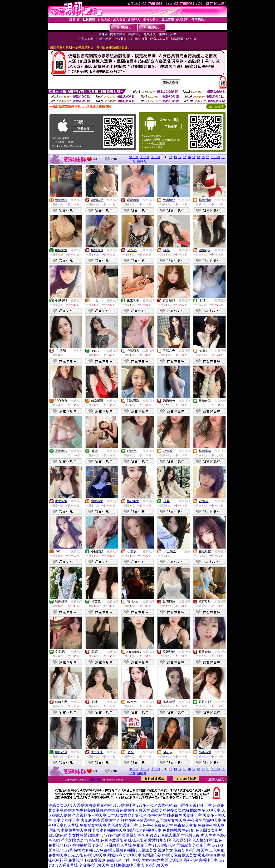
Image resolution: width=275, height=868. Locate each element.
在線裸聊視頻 (100, 805)
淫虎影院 (68, 840)
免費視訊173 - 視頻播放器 (70, 845)
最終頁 (142, 161)
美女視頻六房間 (155, 860)
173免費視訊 (104, 850)
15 (184, 157)
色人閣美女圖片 (209, 830)
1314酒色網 (58, 835)
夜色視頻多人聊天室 (133, 810)
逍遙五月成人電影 (165, 835)
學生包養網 (85, 810)
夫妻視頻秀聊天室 (72, 830)
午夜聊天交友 (185, 825)
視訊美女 (165, 850)
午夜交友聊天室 (93, 825)
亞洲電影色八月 (135, 835)
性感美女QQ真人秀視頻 (68, 805)
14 (180, 157)
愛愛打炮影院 (160, 840)
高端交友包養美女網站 (170, 810)
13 (175, 157)
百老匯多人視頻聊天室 (193, 805)
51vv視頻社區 (124, 805)
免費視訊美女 (185, 855)
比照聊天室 (95, 780)
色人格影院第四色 (207, 840)
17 (194, 157)
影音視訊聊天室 (155, 865)
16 (189, 157)
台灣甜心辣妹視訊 (158, 855)
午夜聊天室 (142, 845)
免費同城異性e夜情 (179, 830)
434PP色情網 (110, 835)
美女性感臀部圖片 (83, 835)
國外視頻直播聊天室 (201, 860)
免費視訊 (77, 200)
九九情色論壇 (88, 840)
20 (208, 157)
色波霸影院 (182, 840)
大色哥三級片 (192, 835)
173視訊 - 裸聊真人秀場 (112, 845)
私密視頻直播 (209, 855)
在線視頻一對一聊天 (123, 860)
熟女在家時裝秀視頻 (138, 820)
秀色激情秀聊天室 (123, 825)
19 (203, 157)
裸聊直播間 (125, 850)
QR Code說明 (216, 107)
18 (199, 157)
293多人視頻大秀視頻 (155, 805)
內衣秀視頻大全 (106, 820)
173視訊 (176, 860)
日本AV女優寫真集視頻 (127, 815)
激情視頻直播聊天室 (144, 830)
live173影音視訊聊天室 (87, 855)
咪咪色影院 (138, 840)
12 (171, 157)
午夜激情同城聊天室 (204, 820)
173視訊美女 (146, 850)
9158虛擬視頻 (164, 845)
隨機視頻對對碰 (161, 815)
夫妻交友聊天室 (66, 820)
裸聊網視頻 (105, 810)
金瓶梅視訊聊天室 (94, 865)
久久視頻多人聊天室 (89, 815)
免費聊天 (220, 401)
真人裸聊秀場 (66, 865)
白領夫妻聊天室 (188, 815)
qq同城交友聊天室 (171, 820)
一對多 (78, 351)
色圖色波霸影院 (114, 840)
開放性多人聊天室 (205, 810)
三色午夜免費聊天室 (156, 825)
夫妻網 (86, 820)
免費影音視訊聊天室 (191, 850)
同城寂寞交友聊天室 (194, 845)
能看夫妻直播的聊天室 (107, 830)
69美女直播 (83, 850)
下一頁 (215, 157)
